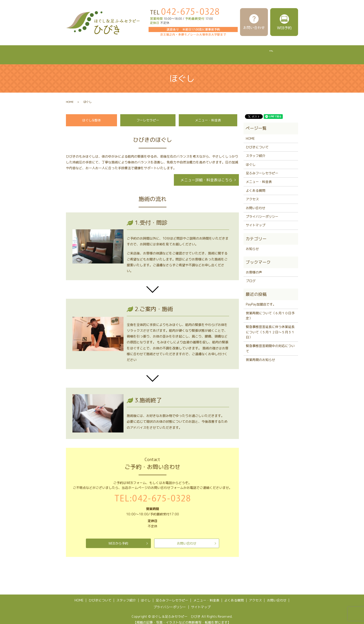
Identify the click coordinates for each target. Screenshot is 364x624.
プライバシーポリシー (262, 212)
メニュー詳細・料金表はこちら (206, 175)
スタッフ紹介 (128, 52)
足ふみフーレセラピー (183, 52)
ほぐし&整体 (91, 116)
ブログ (251, 276)
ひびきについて (97, 52)
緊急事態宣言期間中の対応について (270, 344)
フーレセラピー (148, 116)
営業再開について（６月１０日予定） (270, 311)
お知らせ (252, 244)
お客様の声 (254, 268)
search (300, 53)
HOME (72, 52)
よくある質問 (255, 52)
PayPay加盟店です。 (261, 300)
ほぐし (153, 52)
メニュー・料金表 (222, 52)
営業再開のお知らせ (260, 355)
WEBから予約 (118, 539)
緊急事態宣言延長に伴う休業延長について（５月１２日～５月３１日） (270, 328)
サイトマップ (256, 221)
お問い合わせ (187, 539)
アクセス (281, 52)
